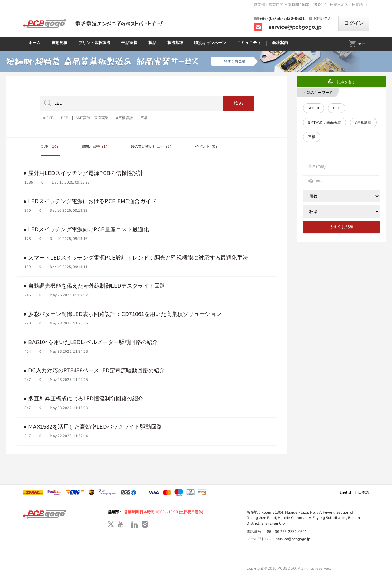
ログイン (354, 23)
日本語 (364, 492)
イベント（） (207, 146)
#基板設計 (124, 118)
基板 (144, 118)
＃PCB (48, 118)
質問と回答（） (95, 146)
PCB (65, 118)
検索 (239, 103)
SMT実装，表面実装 (92, 118)
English (346, 492)
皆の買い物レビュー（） (152, 146)
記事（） (51, 146)
